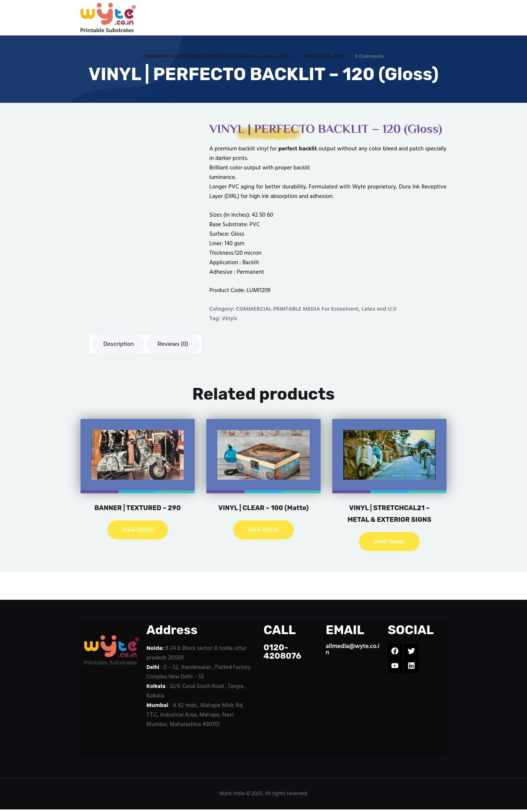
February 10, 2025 (324, 57)
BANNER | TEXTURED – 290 (137, 508)
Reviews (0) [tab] (174, 344)
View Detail (138, 531)
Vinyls (230, 319)
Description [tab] (119, 344)
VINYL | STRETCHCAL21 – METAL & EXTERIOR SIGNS (389, 514)
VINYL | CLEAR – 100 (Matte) (263, 514)
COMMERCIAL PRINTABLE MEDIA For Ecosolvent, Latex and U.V (218, 57)
